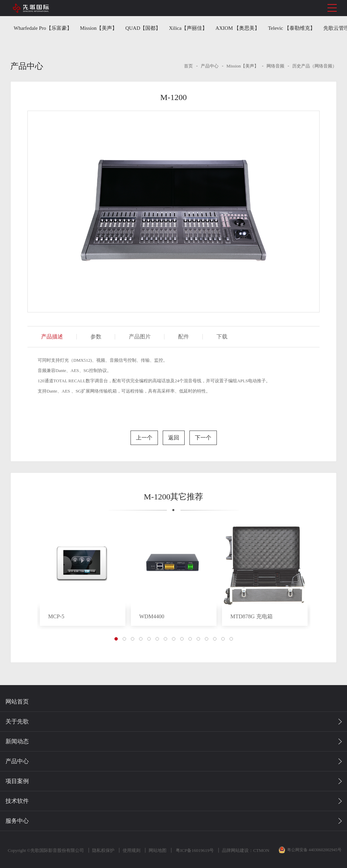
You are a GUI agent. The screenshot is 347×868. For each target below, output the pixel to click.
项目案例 (17, 781)
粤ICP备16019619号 (194, 850)
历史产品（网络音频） (314, 66)
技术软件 (17, 801)
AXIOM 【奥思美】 (238, 28)
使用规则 (131, 850)
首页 (188, 66)
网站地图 (157, 850)
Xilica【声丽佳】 (188, 28)
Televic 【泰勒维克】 (292, 28)
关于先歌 (17, 722)
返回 (174, 438)
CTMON (261, 850)
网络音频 (275, 66)
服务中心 (17, 821)
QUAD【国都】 (143, 28)
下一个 (203, 438)
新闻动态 (17, 741)
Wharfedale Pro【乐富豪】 (43, 28)
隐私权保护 (103, 850)
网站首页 (17, 702)
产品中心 (210, 66)
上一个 (144, 438)
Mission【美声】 (99, 28)
